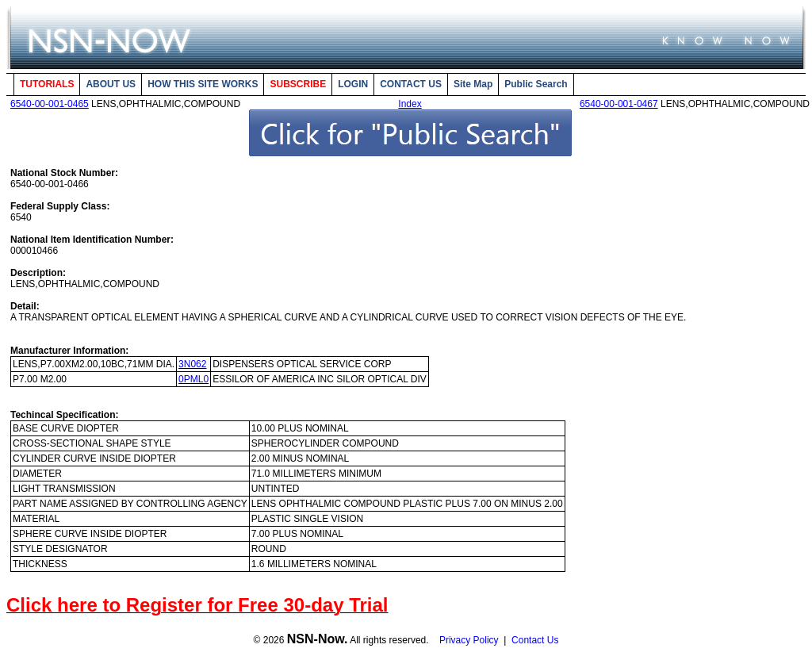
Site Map (473, 84)
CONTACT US (411, 84)
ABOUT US (111, 84)
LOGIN (353, 84)
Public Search (536, 84)
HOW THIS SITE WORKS (203, 84)
